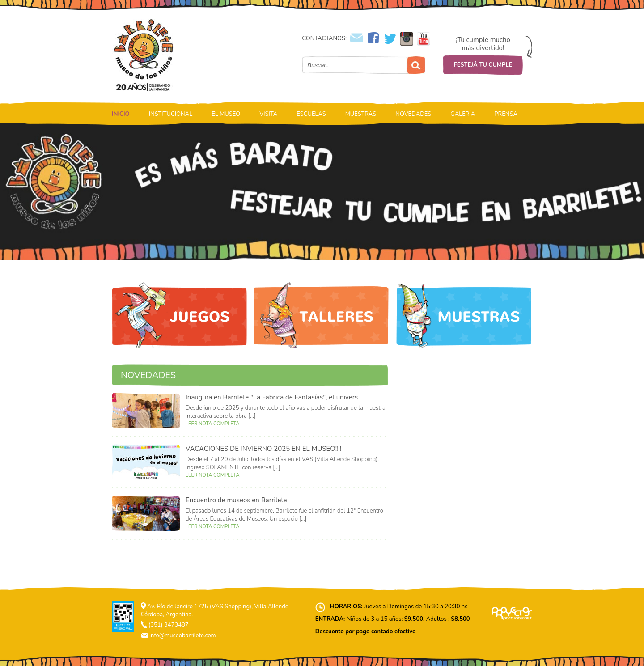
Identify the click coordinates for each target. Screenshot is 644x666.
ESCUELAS (311, 114)
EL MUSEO (226, 114)
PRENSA (506, 114)
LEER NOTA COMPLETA (212, 424)
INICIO (121, 114)
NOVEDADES (413, 114)
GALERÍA (463, 114)
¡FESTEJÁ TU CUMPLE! (483, 65)
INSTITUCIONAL (171, 114)
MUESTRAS (361, 114)
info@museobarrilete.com (183, 636)
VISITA (268, 114)
